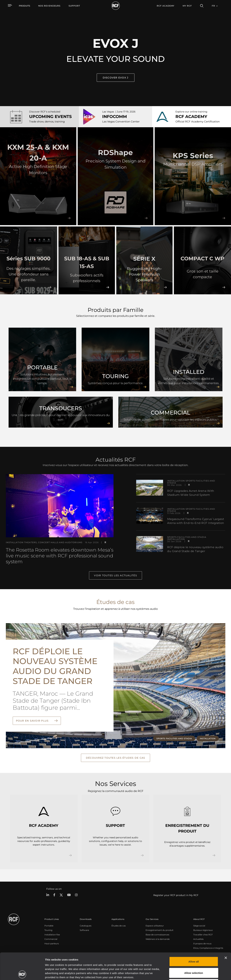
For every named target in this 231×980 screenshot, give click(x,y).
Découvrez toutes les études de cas (116, 758)
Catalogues (86, 926)
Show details (176, 973)
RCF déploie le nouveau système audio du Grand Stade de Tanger (195, 549)
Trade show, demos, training (47, 121)
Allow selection (194, 946)
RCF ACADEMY (191, 117)
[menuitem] (49, 6)
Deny (194, 957)
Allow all (194, 935)
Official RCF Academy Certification (198, 121)
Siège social (199, 926)
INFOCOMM (115, 117)
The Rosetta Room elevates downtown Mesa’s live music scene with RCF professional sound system (60, 556)
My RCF (187, 6)
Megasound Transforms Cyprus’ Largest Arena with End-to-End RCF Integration (196, 521)
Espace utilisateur (155, 926)
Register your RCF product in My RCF (176, 895)
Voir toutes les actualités (115, 575)
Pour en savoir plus (33, 721)
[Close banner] (226, 931)
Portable (49, 926)
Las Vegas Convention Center (121, 121)
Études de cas (119, 926)
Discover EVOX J (116, 78)
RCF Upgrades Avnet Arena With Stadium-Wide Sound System (191, 493)
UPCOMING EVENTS (50, 117)
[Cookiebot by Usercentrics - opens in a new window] (22, 973)
